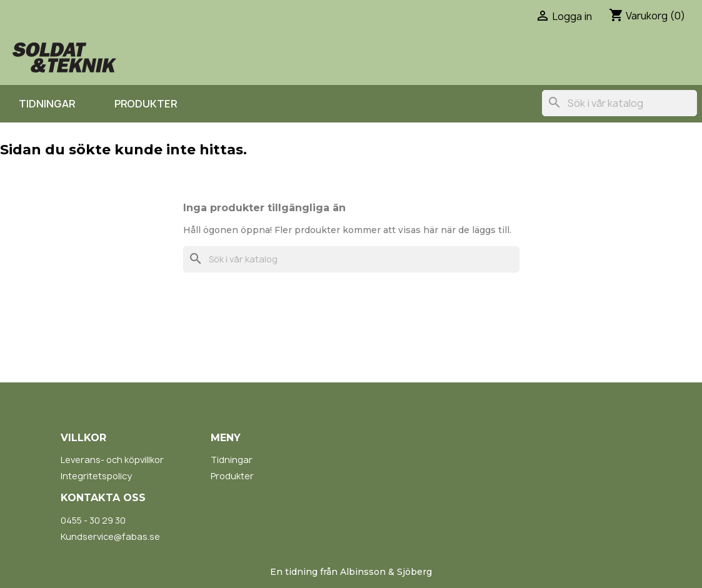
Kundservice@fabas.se (110, 536)
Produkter (146, 104)
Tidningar (47, 104)
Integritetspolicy (96, 476)
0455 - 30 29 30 (93, 520)
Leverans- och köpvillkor (112, 460)
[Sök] (619, 103)
